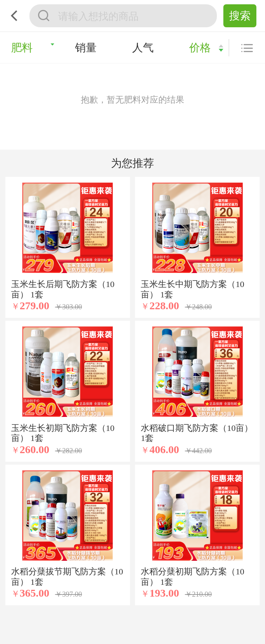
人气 (143, 48)
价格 (200, 48)
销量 (86, 48)
